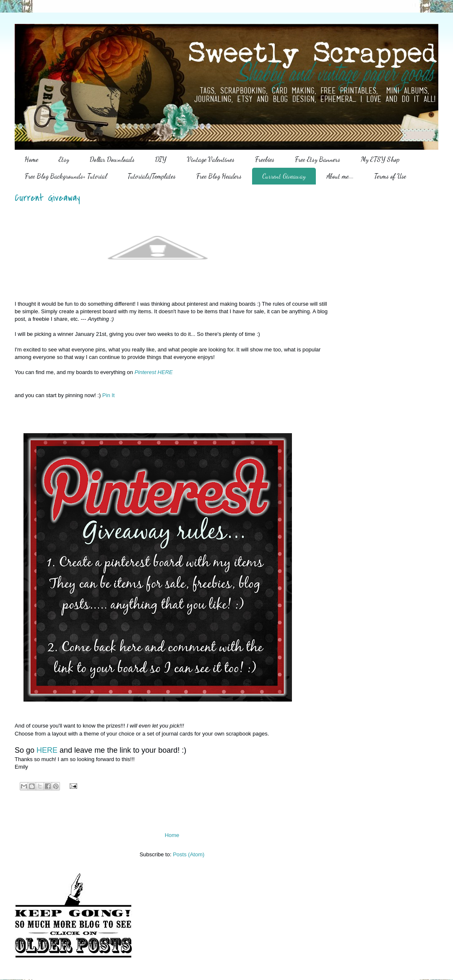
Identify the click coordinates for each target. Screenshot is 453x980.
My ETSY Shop (380, 159)
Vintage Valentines (211, 159)
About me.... (340, 176)
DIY (161, 159)
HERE (48, 750)
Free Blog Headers (219, 176)
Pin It (109, 395)
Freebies (265, 159)
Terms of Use (390, 176)
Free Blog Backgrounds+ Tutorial (66, 176)
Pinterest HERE (154, 372)
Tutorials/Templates (152, 176)
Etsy (64, 159)
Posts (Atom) (189, 854)
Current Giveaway (284, 176)
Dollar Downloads (112, 159)
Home (31, 159)
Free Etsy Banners (318, 159)
